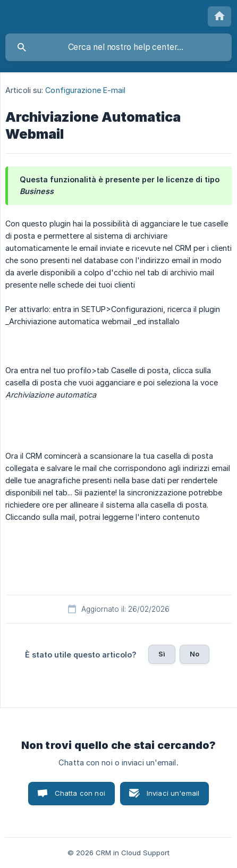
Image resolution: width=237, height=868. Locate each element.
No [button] (194, 654)
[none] (219, 16)
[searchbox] (118, 47)
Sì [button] (162, 654)
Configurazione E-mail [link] (85, 90)
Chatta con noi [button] (80, 793)
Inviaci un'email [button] (173, 793)
